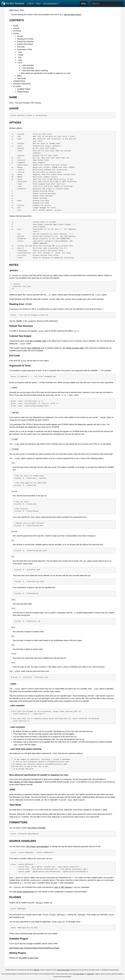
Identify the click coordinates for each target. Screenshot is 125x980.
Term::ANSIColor (34, 348)
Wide (84, 4)
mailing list (90, 974)
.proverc (20, 36)
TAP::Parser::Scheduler (33, 782)
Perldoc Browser (13, 4)
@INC (19, 76)
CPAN (22, 10)
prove (11, 10)
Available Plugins (24, 89)
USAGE (16, 28)
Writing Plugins (23, 92)
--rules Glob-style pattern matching (34, 71)
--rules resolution (28, 68)
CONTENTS (17, 20)
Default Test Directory (25, 42)
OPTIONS (17, 31)
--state (20, 60)
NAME (16, 26)
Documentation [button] (50, 4)
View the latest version (73, 15)
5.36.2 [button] (30, 4)
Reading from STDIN (25, 39)
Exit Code (21, 47)
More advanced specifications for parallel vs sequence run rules (46, 73)
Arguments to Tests (25, 49)
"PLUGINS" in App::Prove (28, 958)
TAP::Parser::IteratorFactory (24, 892)
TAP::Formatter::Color (38, 341)
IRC (97, 974)
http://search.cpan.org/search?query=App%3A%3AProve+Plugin (34, 949)
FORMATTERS (19, 81)
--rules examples (27, 65)
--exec (20, 52)
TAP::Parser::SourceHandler (37, 847)
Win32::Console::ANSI (75, 348)
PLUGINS (17, 86)
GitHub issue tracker (63, 970)
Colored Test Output (25, 44)
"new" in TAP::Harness (63, 888)
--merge (20, 55)
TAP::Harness (15, 782)
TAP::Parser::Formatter (36, 828)
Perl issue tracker (79, 974)
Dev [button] (38, 4)
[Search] (107, 4)
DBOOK (37, 970)
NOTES (16, 34)
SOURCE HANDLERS (22, 84)
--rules (20, 63)
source (17, 10)
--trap (19, 57)
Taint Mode (21, 78)
